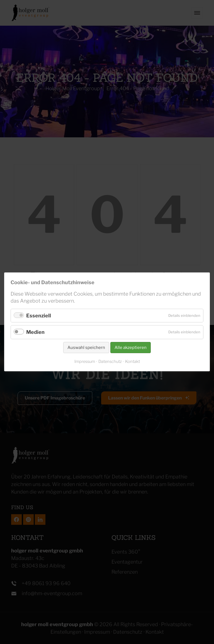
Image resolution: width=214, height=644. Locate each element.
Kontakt (132, 362)
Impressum (85, 362)
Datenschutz (110, 362)
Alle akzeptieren (131, 348)
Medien (35, 332)
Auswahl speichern (86, 348)
